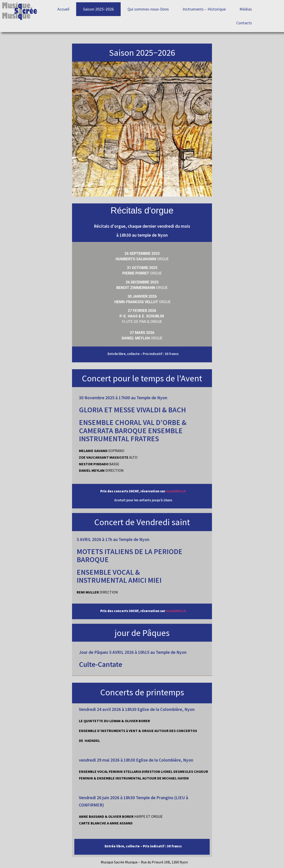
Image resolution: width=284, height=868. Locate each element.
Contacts (244, 23)
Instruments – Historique (204, 9)
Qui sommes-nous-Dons (148, 9)
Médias (246, 9)
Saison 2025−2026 (98, 9)
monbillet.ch (176, 491)
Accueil (63, 9)
